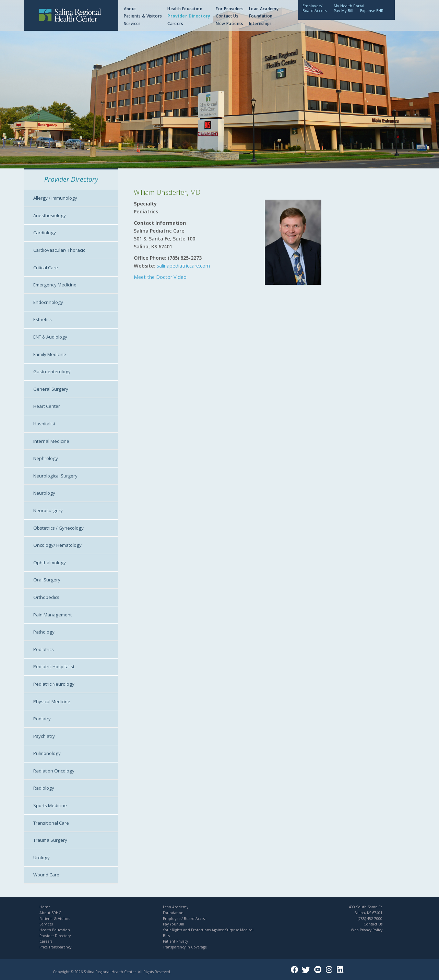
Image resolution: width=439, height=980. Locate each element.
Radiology (44, 788)
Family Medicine (50, 354)
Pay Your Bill (174, 924)
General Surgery (51, 389)
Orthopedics (46, 597)
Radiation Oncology (54, 771)
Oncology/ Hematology (57, 545)
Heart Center (47, 406)
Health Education (185, 9)
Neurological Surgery (55, 476)
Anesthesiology (50, 215)
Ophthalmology (50, 563)
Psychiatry (44, 736)
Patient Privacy (175, 941)
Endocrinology (48, 302)
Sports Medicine (50, 805)
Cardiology (45, 233)
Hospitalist (44, 424)
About (130, 9)
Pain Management (52, 615)
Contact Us (227, 16)
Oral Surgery (47, 580)
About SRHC (50, 913)
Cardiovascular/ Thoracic (59, 250)
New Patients (229, 23)
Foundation (261, 16)
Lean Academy (264, 9)
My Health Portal (349, 6)
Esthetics (43, 319)
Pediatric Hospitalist (54, 666)
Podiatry (42, 719)
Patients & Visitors (143, 16)
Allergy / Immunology (55, 198)
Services (132, 23)
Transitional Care (51, 823)
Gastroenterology (52, 371)
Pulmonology (47, 753)
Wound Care (46, 875)
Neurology (44, 493)
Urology (41, 858)
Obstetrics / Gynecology (58, 528)
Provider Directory (189, 16)
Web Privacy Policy (367, 930)
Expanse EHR (372, 10)
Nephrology (46, 458)
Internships (260, 23)
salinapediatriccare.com (183, 266)
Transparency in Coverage (185, 947)
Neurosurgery (48, 510)
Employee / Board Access (185, 919)
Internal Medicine (51, 441)
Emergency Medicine (55, 285)
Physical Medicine (52, 701)
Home (45, 907)
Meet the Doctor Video (160, 277)
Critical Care (46, 268)
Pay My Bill (343, 10)
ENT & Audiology (50, 337)
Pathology (44, 632)
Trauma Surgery (50, 840)
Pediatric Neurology (54, 684)
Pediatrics (44, 649)
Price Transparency (55, 947)
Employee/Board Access (315, 8)
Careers (175, 23)
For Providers (230, 9)
